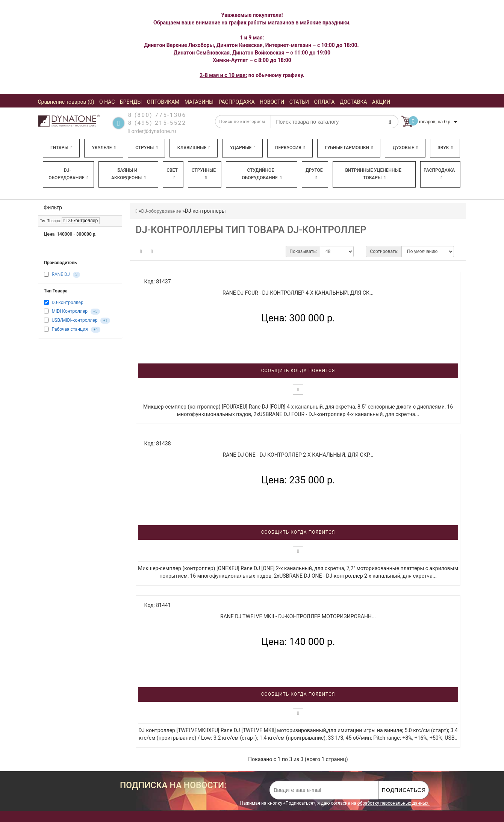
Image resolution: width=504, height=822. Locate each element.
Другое (314, 174)
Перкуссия (290, 148)
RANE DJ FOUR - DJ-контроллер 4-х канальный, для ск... (298, 293)
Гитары (61, 148)
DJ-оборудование (68, 174)
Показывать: (303, 251)
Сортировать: (384, 251)
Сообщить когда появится (298, 371)
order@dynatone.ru (152, 131)
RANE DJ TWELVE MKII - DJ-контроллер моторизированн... (298, 616)
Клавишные (194, 148)
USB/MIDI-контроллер (74, 320)
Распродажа (439, 174)
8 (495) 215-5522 (157, 123)
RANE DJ (61, 275)
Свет (172, 174)
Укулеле (104, 148)
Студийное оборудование (262, 174)
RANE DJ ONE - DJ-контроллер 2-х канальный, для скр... (298, 455)
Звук (445, 148)
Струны (147, 148)
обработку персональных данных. (394, 803)
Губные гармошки (349, 148)
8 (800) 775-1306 (157, 115)
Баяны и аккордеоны (129, 174)
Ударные (243, 148)
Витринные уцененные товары (373, 174)
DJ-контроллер (81, 221)
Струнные (204, 174)
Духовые (405, 148)
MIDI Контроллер (69, 311)
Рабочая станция (70, 329)
